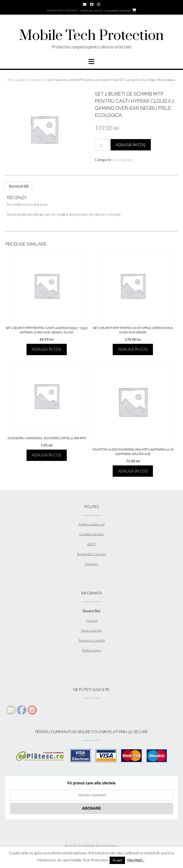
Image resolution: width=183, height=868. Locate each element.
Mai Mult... (136, 860)
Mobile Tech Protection (91, 36)
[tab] (19, 186)
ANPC (91, 544)
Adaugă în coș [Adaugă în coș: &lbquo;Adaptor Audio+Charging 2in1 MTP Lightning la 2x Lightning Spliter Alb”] (133, 471)
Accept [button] (117, 860)
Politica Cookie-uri (91, 524)
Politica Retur (91, 650)
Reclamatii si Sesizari (91, 554)
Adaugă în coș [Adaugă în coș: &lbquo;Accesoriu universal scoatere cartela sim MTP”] (47, 455)
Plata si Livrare (91, 630)
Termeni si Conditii (92, 640)
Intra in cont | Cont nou (62, 10)
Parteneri (91, 564)
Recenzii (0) (19, 186)
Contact (91, 620)
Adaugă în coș (131, 145)
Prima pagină (16, 80)
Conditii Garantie (92, 534)
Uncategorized (36, 80)
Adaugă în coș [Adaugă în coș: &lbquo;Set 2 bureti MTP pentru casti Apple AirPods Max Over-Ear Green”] (133, 349)
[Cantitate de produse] (102, 145)
